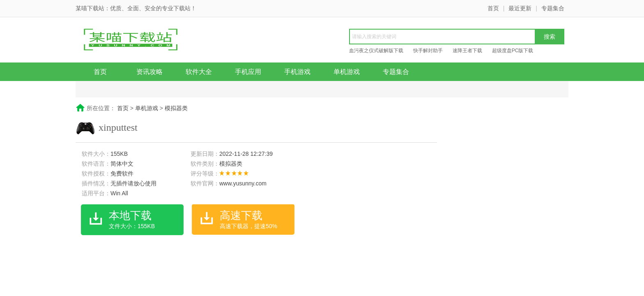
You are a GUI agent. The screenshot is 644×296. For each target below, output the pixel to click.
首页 (493, 8)
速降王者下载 (467, 51)
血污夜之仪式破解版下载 (376, 51)
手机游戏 (297, 72)
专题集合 (553, 8)
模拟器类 (176, 108)
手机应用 (248, 72)
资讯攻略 (149, 72)
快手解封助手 (428, 51)
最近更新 (520, 8)
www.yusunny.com (243, 183)
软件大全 (199, 72)
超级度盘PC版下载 (513, 51)
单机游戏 (347, 72)
